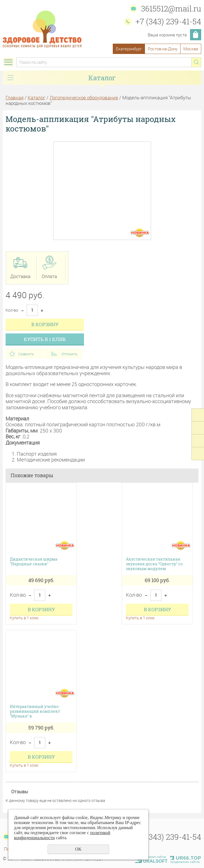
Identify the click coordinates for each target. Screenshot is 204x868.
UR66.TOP (186, 858)
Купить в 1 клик (45, 339)
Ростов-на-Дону (163, 49)
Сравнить (26, 354)
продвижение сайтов (185, 862)
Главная (15, 97)
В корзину (45, 324)
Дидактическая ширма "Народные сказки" (34, 562)
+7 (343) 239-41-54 (168, 21)
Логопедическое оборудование (84, 97)
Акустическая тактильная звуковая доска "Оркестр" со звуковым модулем (154, 564)
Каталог (37, 97)
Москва (191, 49)
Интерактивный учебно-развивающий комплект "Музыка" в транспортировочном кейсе (38, 711)
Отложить (69, 354)
